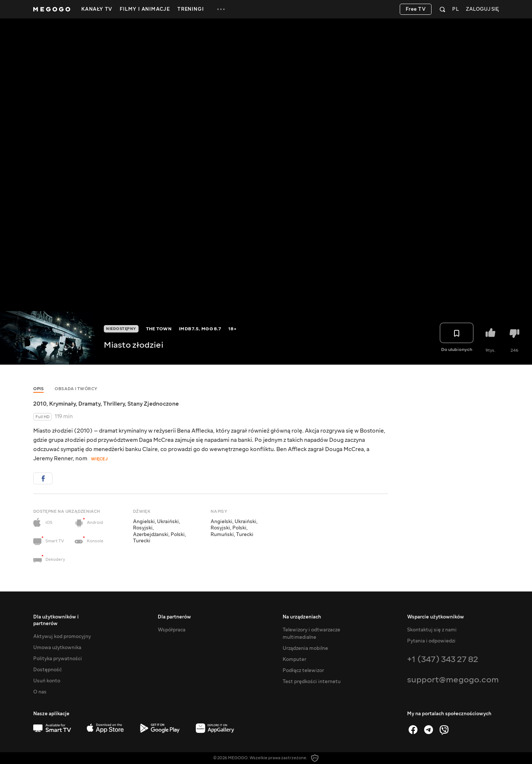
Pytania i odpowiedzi (431, 641)
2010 (40, 404)
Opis (38, 389)
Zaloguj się (482, 9)
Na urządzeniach (302, 617)
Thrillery (114, 404)
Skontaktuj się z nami (432, 630)
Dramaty (89, 404)
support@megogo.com (453, 680)
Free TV (416, 9)
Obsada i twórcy (76, 389)
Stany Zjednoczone (153, 404)
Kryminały (62, 404)
